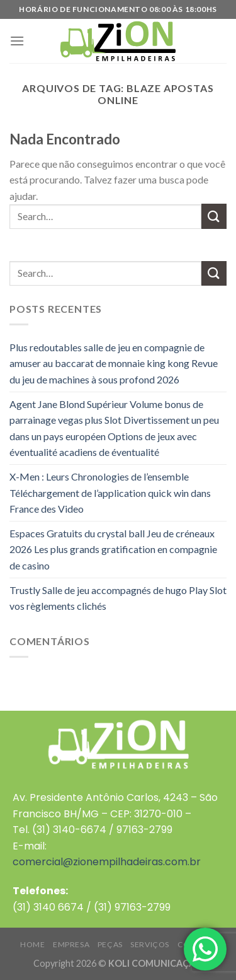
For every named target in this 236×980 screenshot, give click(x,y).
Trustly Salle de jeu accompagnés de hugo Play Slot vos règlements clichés (118, 598)
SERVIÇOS (150, 944)
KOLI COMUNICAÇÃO (155, 963)
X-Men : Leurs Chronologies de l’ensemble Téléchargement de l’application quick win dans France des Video (110, 493)
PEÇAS (110, 944)
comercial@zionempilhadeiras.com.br (107, 862)
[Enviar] (214, 216)
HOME (32, 944)
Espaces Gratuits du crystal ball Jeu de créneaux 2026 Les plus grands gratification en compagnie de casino (113, 549)
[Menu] (17, 41)
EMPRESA (71, 944)
